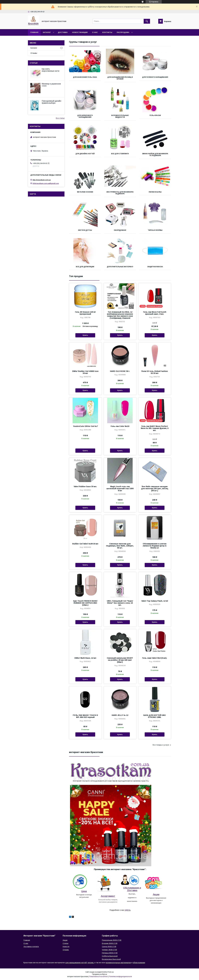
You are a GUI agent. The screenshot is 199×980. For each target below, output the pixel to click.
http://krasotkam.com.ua (42, 180)
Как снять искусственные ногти (51, 70)
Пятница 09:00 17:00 (110, 953)
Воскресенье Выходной (111, 959)
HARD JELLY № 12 (120, 715)
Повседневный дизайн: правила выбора (52, 102)
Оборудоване (120, 230)
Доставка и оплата (31, 947)
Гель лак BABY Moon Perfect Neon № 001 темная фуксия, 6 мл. (155, 428)
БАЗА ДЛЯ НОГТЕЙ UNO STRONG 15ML (155, 716)
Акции (156, 894)
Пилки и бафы (155, 192)
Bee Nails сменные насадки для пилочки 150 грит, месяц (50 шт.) (155, 489)
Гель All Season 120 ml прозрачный (85, 313)
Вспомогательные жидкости (120, 116)
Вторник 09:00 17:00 (110, 943)
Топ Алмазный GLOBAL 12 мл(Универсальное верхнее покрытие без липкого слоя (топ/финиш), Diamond (120, 315)
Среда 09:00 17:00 (109, 947)
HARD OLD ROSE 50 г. (120, 371)
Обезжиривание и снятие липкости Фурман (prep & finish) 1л (155, 546)
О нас (95, 32)
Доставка (63, 32)
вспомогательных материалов (118, 963)
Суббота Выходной (110, 956)
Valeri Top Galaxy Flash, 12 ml (155, 601)
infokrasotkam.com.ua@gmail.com (46, 183)
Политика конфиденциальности (120, 977)
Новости (66, 947)
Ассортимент (108, 896)
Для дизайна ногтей (85, 154)
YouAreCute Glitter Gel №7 (85, 426)
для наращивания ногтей (76, 963)
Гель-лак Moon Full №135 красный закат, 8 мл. (155, 313)
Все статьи (60, 118)
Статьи (34, 63)
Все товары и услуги (161, 745)
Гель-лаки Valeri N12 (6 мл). (155, 658)
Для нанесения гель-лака (85, 77)
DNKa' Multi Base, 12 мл (85, 658)
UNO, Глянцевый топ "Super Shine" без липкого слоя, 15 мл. (120, 603)
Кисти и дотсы (85, 230)
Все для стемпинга (120, 154)
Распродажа (123, 32)
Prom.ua (111, 972)
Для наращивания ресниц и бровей (120, 78)
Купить (85, 335)
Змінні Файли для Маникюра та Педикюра (155, 155)
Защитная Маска (155, 267)
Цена (84, 891)
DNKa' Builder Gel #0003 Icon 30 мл (85, 372)
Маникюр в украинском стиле (51, 85)
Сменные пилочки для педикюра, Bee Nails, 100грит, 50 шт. (120, 546)
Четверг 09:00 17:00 (109, 950)
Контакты (107, 32)
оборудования (139, 963)
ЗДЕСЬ (128, 910)
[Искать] (147, 21)
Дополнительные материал (120, 267)
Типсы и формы (155, 230)
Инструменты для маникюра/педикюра (120, 193)
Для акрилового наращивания (85, 116)
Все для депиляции (85, 267)
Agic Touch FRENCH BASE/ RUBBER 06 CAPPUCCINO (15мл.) (85, 603)
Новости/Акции (80, 32)
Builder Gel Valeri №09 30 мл (85, 544)
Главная (34, 32)
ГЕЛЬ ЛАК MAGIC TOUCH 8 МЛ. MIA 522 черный (85, 716)
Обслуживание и (132, 888)
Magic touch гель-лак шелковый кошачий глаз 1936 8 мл (120, 489)
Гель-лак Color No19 (120, 426)
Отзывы (34, 53)
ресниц (91, 963)
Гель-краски (155, 115)
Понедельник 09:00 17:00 (112, 940)
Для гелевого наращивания (155, 77)
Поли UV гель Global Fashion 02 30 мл (155, 372)
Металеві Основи (85, 192)
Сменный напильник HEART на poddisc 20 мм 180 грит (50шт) (120, 660)
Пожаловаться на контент (98, 977)
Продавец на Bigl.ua (99, 974)
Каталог (47, 32)
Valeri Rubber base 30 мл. (85, 487)
